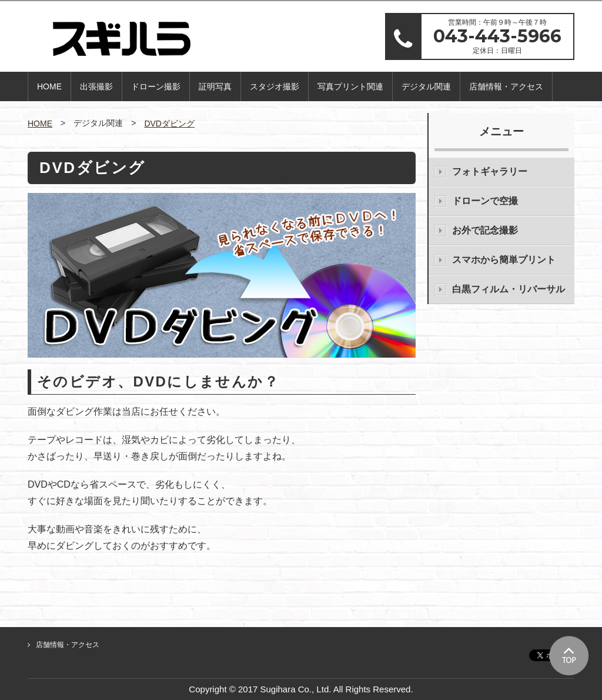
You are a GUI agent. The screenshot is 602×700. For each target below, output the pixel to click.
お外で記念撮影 (485, 230)
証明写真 (215, 86)
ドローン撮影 (156, 86)
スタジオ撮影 (275, 86)
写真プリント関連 (350, 86)
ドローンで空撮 (485, 201)
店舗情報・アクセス (506, 86)
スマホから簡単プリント (504, 260)
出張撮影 (96, 86)
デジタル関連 (426, 86)
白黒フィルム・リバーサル (509, 289)
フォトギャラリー (490, 171)
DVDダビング (169, 124)
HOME (49, 86)
